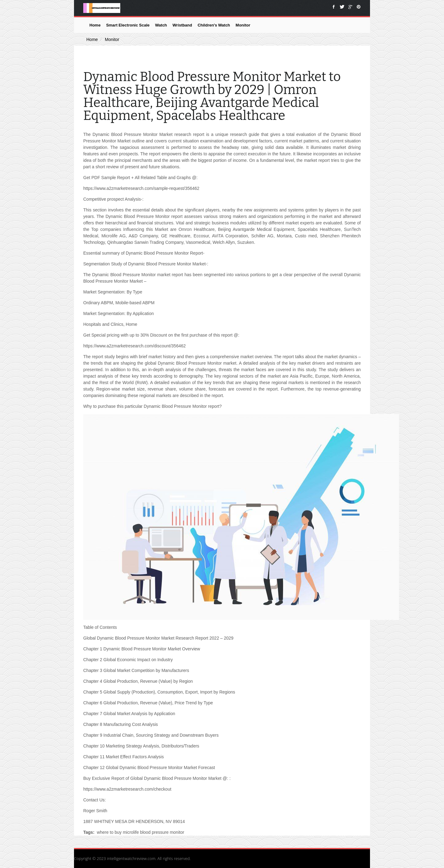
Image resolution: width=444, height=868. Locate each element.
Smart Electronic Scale (128, 25)
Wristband (182, 25)
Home (95, 25)
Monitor (243, 25)
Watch (161, 25)
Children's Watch (214, 25)
